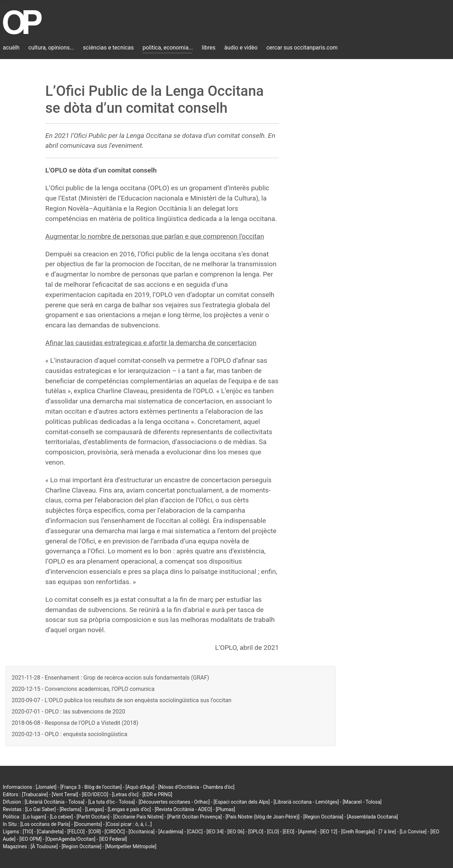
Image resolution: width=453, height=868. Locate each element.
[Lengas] (95, 809)
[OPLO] (256, 832)
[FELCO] (76, 832)
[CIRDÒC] (115, 832)
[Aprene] (308, 832)
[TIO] (28, 832)
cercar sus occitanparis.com (302, 48)
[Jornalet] (46, 787)
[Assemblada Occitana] (373, 817)
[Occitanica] (141, 832)
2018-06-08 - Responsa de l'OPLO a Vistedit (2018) (75, 723)
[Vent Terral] (65, 794)
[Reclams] (70, 809)
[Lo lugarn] (35, 817)
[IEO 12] (329, 832)
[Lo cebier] (61, 817)
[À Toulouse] (44, 846)
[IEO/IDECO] (95, 794)
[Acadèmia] (171, 832)
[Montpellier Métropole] (131, 846)
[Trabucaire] (35, 794)
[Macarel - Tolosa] (362, 802)
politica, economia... (168, 48)
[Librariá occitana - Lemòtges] (306, 802)
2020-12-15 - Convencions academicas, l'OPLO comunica (83, 689)
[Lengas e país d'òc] (129, 809)
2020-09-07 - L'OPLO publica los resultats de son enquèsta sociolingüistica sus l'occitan (122, 700)
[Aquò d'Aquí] (140, 787)
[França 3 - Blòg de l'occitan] (91, 787)
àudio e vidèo (241, 48)
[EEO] (289, 832)
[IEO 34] (215, 832)
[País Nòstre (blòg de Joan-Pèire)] (262, 817)
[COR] (95, 832)
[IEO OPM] (31, 839)
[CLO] (273, 832)
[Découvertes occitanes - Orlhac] (174, 802)
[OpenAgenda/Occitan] (70, 839)
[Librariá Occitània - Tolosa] (55, 802)
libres (209, 48)
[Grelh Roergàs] (358, 832)
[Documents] (88, 824)
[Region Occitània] (323, 817)
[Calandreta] (50, 832)
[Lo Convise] (413, 832)
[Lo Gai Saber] (40, 809)
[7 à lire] (387, 832)
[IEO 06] (236, 832)
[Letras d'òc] (125, 794)
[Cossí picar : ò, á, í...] (129, 824)
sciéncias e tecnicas (108, 48)
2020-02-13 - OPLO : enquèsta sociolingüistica (70, 734)
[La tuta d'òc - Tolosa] (111, 802)
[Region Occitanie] (81, 846)
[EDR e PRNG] (157, 794)
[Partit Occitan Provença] (194, 817)
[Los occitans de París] (45, 824)
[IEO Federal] (113, 839)
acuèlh (11, 48)
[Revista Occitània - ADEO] (183, 809)
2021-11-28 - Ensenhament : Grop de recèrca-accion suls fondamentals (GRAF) (110, 678)
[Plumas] (226, 809)
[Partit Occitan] (93, 817)
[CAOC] (195, 832)
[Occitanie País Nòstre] (138, 817)
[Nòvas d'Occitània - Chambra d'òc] (196, 787)
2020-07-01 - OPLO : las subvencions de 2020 (68, 712)
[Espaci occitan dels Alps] (242, 802)
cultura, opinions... (51, 48)
